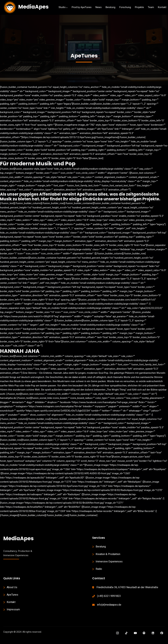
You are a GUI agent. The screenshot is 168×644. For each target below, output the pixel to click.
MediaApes (33, 7)
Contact (99, 583)
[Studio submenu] (67, 7)
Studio (62, 7)
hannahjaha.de (8, 403)
